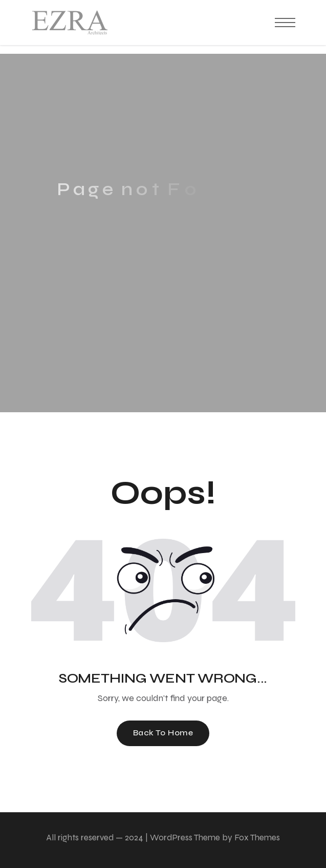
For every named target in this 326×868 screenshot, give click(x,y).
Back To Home (163, 733)
